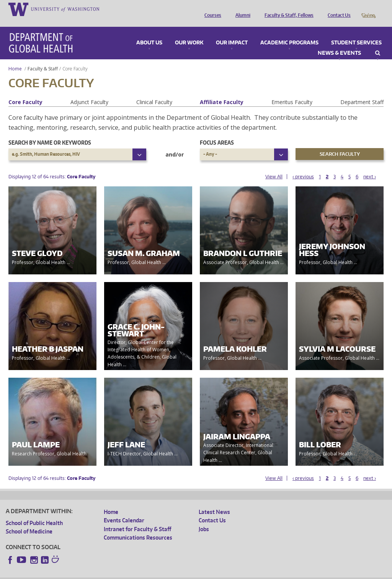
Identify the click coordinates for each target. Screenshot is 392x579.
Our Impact (232, 32)
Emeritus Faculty (292, 91)
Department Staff (362, 91)
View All (274, 166)
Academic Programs (289, 32)
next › (370, 166)
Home (15, 58)
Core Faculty (25, 91)
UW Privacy (107, 573)
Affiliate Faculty (222, 91)
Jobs (204, 518)
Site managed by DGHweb (184, 573)
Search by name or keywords (50, 132)
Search (378, 42)
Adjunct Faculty (89, 91)
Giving (368, 9)
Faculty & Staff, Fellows (287, 9)
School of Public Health (34, 512)
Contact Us (337, 9)
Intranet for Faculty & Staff (137, 518)
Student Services (356, 32)
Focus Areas (217, 132)
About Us (149, 32)
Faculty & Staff (43, 58)
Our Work (189, 32)
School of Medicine (29, 521)
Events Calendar (124, 510)
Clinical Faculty (154, 91)
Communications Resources (138, 527)
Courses (211, 9)
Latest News (214, 501)
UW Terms (138, 573)
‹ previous (303, 166)
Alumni (241, 9)
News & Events (339, 42)
